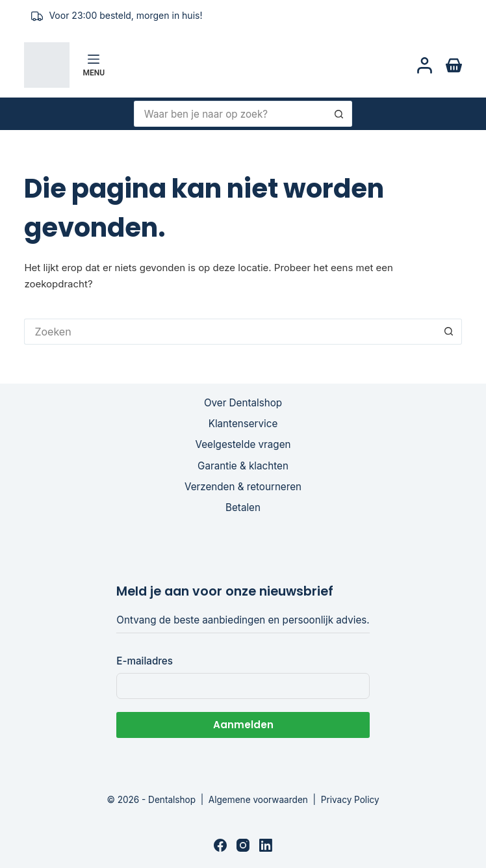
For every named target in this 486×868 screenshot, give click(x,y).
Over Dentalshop (243, 403)
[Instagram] (243, 845)
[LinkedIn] (266, 845)
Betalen (243, 507)
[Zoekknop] (339, 114)
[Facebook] (220, 845)
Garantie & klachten (243, 466)
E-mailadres (145, 661)
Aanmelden (243, 725)
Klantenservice (243, 424)
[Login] (425, 65)
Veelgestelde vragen (243, 444)
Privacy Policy (350, 800)
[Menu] (94, 65)
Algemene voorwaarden (258, 800)
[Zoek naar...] (230, 114)
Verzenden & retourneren (243, 487)
